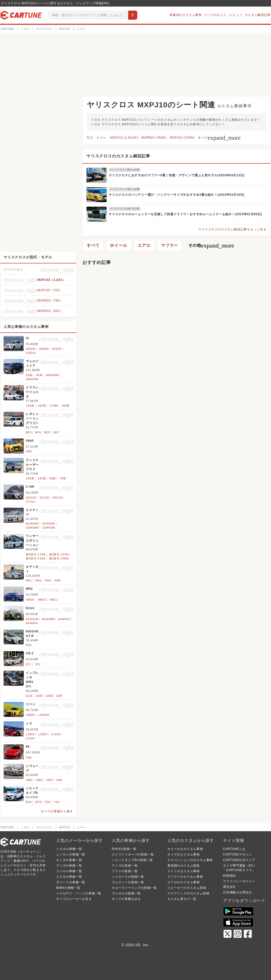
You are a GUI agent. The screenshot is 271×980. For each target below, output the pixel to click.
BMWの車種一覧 (68, 888)
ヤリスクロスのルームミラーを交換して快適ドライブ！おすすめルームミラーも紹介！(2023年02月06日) (185, 214)
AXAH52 (64, 619)
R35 (29, 645)
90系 (53, 478)
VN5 (49, 780)
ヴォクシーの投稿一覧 (128, 882)
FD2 (48, 802)
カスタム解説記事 (258, 15)
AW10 (42, 600)
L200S (30, 734)
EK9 (29, 802)
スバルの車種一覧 (69, 871)
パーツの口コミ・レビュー (223, 15)
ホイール (118, 245)
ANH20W (52, 375)
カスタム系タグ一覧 (182, 899)
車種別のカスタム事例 (186, 15)
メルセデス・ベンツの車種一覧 (79, 893)
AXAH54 (32, 623)
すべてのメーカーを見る (74, 899)
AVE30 (44, 349)
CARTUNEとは (234, 849)
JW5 (29, 451)
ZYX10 (44, 498)
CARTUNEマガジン (238, 854)
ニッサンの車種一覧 (71, 854)
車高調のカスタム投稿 (184, 866)
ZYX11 (31, 502)
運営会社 (229, 887)
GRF (59, 696)
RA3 (48, 580)
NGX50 (31, 498)
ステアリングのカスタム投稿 (188, 893)
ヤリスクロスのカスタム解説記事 (118, 156)
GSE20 (31, 353)
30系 (39, 375)
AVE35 (57, 349)
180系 (65, 406)
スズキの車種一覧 (69, 877)
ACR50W (32, 524)
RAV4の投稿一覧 (124, 849)
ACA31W (32, 619)
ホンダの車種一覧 (69, 860)
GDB (39, 696)
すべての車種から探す (57, 811)
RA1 (29, 580)
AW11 (54, 600)
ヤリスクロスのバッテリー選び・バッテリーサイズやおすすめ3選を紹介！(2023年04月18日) (177, 195)
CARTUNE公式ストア (239, 860)
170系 (54, 406)
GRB (49, 696)
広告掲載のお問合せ (238, 892)
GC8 (29, 696)
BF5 (47, 432)
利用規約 (229, 876)
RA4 (58, 580)
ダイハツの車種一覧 (71, 882)
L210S (56, 734)
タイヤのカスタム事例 (184, 854)
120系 (42, 478)
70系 (63, 478)
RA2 (38, 580)
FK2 (57, 802)
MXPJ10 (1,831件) (124, 138)
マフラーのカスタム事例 (185, 877)
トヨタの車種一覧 (69, 849)
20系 (29, 375)
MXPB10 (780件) (154, 138)
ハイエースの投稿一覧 (128, 877)
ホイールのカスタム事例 (185, 849)
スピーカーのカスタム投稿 (187, 888)
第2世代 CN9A (59, 558)
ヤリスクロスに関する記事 (125, 170)
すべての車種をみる (126, 899)
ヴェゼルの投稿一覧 (126, 893)
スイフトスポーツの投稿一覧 (133, 854)
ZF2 (38, 664)
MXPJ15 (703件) (182, 138)
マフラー (170, 245)
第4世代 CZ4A (36, 558)
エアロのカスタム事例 (184, 882)
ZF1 (29, 664)
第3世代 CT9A (36, 554)
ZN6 (29, 757)
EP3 (38, 802)
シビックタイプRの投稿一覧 (132, 860)
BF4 (38, 432)
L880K (30, 715)
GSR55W (49, 528)
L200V (43, 734)
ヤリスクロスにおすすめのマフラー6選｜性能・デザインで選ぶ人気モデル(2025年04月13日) (177, 175)
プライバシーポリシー (239, 881)
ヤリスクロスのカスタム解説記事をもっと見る (232, 229)
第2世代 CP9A (59, 554)
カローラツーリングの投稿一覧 (134, 888)
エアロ (144, 245)
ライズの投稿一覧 (125, 866)
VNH (59, 780)
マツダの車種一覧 (69, 866)
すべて (219, 138)
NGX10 (58, 498)
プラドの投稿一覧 (125, 871)
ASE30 (31, 349)
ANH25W (32, 379)
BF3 (29, 432)
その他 (211, 246)
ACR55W (49, 524)
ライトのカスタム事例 (184, 871)
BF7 (57, 432)
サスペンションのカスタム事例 (190, 860)
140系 (30, 406)
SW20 (30, 600)
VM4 (29, 780)
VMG (39, 780)
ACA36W (48, 619)
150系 (42, 406)
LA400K (44, 715)
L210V (30, 738)
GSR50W (32, 528)
